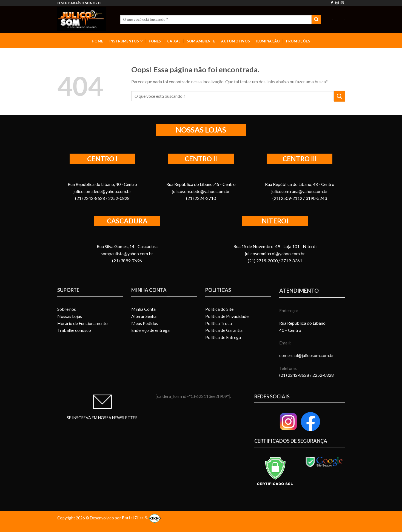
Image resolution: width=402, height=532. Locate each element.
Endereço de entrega (150, 330)
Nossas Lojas (70, 316)
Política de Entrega (223, 337)
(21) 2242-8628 (295, 375)
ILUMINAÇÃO (268, 41)
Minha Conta (143, 309)
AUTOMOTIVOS (236, 41)
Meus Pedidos (145, 323)
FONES (155, 41)
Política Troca (219, 323)
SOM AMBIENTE (201, 41)
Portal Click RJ (141, 518)
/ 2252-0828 (322, 375)
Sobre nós (67, 309)
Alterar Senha (144, 316)
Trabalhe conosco (74, 330)
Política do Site (219, 309)
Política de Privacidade (227, 316)
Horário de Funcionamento (82, 323)
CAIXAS (174, 41)
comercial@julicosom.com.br (307, 355)
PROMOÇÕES (298, 41)
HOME (97, 41)
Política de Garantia (224, 330)
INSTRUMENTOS (126, 41)
